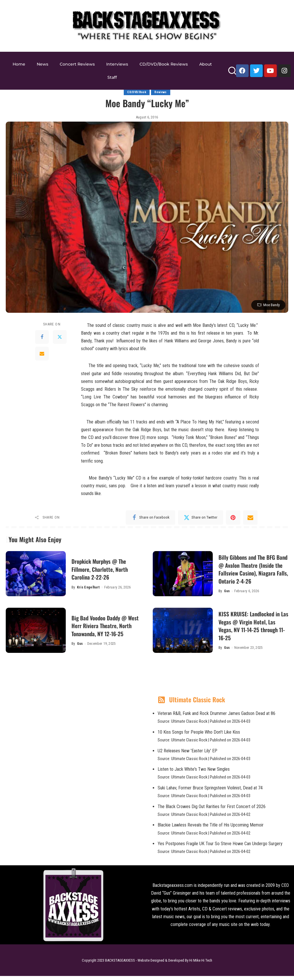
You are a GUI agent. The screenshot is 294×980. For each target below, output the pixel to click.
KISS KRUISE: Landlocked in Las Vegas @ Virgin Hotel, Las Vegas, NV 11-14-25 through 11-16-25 (252, 629)
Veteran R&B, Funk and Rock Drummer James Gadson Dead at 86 (216, 717)
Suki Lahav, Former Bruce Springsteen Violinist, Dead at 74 (210, 792)
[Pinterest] (233, 518)
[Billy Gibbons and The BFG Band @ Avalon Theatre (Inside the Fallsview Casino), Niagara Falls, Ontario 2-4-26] (183, 574)
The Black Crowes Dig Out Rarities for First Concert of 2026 (212, 810)
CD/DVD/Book (137, 92)
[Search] (232, 73)
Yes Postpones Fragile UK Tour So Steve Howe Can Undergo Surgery (220, 847)
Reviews (161, 92)
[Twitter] (60, 337)
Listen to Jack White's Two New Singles (194, 773)
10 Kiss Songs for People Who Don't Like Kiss (199, 736)
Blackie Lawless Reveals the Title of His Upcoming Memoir (211, 829)
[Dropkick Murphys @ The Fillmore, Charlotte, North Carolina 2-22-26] (36, 574)
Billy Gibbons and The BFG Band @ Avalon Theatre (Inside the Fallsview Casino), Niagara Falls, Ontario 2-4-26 (252, 571)
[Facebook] (42, 337)
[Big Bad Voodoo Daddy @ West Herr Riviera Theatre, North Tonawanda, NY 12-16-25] (36, 634)
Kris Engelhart (88, 589)
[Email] (42, 354)
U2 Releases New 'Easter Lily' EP (187, 754)
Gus (227, 597)
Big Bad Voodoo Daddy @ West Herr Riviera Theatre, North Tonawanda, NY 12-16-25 (106, 629)
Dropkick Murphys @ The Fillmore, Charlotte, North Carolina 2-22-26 (104, 571)
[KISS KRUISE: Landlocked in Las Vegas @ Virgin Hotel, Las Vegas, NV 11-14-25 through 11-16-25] (183, 634)
